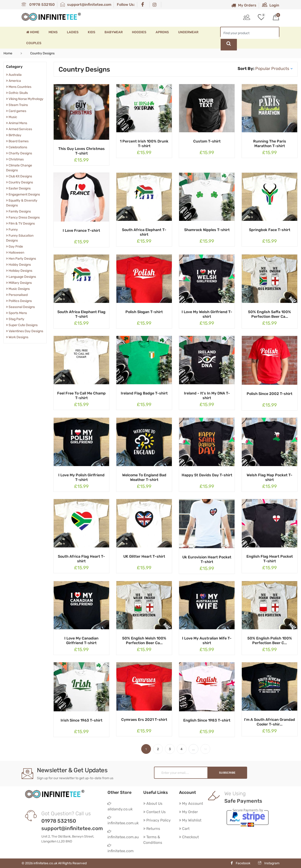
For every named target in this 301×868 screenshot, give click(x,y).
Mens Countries (19, 87)
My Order (188, 812)
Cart (184, 829)
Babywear (114, 32)
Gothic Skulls (17, 93)
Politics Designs (19, 301)
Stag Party (15, 319)
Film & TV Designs (20, 224)
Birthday (14, 135)
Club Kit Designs (19, 176)
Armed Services (19, 129)
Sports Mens (16, 313)
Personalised (17, 295)
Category (14, 67)
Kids (92, 32)
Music (12, 117)
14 (205, 749)
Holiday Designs (19, 271)
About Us (153, 803)
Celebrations (17, 147)
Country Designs (20, 182)
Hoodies (139, 32)
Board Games (17, 141)
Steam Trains (17, 105)
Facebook (240, 863)
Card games (16, 111)
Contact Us (154, 812)
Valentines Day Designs (25, 331)
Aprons (162, 32)
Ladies (73, 32)
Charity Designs (19, 153)
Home (33, 32)
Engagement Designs (23, 194)
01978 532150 (38, 5)
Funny (12, 230)
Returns (152, 829)
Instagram (269, 863)
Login (271, 5)
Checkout (189, 837)
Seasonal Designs (20, 307)
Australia (14, 75)
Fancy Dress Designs (23, 217)
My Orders (244, 5)
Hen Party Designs (21, 259)
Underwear (188, 32)
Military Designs (19, 283)
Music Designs (18, 289)
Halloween (15, 253)
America (13, 81)
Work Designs (17, 337)
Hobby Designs (18, 265)
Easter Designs (18, 188)
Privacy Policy (157, 820)
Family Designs (18, 211)
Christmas (15, 159)
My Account (191, 803)
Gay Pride (15, 247)
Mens (53, 32)
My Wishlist (190, 820)
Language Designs (21, 277)
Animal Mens (17, 123)
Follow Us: (126, 5)
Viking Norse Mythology (25, 99)
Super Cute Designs (22, 325)
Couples (34, 43)
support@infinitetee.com (86, 5)
